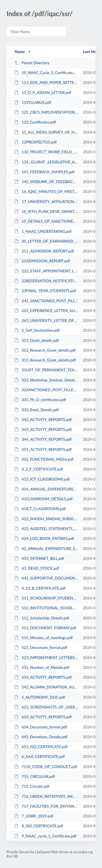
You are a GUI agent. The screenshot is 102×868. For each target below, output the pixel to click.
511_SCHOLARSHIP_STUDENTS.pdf (46, 598)
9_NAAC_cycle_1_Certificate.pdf (45, 836)
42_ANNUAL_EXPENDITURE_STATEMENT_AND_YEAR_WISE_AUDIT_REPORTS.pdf (46, 548)
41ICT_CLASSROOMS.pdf (40, 509)
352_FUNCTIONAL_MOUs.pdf (44, 459)
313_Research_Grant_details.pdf (45, 360)
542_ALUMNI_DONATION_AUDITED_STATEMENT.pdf (46, 687)
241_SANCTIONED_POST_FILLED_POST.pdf (46, 301)
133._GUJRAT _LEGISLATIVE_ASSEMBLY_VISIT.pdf (46, 162)
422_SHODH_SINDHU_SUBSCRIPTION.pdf (46, 519)
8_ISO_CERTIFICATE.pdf (39, 826)
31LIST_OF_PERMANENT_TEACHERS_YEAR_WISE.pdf (46, 370)
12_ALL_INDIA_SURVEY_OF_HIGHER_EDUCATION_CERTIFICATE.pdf (46, 132)
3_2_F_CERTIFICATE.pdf (39, 469)
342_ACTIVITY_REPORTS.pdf (43, 420)
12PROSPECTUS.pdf (35, 142)
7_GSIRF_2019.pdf (34, 816)
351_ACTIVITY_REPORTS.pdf (43, 449)
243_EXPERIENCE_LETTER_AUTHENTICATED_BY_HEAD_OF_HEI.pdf (46, 311)
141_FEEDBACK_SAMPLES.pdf (44, 172)
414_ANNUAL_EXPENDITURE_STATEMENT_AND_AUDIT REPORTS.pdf (46, 489)
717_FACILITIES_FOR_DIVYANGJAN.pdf (46, 806)
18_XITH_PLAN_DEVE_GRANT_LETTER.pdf (46, 211)
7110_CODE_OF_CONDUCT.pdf (46, 767)
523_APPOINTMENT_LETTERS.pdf (46, 657)
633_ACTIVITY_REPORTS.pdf (43, 717)
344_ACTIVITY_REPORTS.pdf (43, 439)
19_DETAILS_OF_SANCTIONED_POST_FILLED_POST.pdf (46, 221)
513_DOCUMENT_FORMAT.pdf (45, 628)
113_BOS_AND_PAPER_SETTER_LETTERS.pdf (46, 82)
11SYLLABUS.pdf (33, 102)
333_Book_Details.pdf (36, 410)
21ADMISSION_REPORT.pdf (42, 261)
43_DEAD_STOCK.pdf (37, 568)
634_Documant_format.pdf (41, 727)
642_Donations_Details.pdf (41, 737)
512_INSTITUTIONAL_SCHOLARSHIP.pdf (46, 608)
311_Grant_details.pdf (36, 340)
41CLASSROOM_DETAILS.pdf (43, 499)
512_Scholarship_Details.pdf (42, 618)
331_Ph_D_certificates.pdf (40, 400)
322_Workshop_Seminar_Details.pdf (46, 380)
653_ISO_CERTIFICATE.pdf (41, 747)
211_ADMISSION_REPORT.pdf (44, 251)
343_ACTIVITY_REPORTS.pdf (43, 429)
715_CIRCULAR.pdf (35, 776)
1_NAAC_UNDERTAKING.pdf (43, 231)
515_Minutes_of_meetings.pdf (43, 638)
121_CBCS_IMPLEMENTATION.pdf (46, 112)
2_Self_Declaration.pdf (37, 330)
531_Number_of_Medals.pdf (42, 667)
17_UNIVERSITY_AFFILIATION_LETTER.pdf (46, 201)
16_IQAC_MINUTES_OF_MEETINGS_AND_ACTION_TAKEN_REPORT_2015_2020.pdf (46, 191)
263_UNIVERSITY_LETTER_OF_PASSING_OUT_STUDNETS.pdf (46, 320)
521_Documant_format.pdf (41, 647)
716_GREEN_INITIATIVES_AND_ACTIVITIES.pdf (46, 796)
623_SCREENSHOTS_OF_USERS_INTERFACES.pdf (46, 707)
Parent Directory (32, 63)
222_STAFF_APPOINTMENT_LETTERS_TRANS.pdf (46, 271)
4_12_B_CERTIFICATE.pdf (40, 588)
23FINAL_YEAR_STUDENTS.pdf (45, 291)
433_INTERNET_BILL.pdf (39, 558)
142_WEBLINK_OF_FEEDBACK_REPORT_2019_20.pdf (46, 182)
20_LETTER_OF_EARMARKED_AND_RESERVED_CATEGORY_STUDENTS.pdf (46, 241)
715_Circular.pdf (32, 786)
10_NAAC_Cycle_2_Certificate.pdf (46, 73)
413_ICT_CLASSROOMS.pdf (42, 479)
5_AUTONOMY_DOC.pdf (40, 697)
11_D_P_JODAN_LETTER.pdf (43, 92)
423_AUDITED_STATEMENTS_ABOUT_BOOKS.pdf (46, 529)
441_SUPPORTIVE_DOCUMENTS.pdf (46, 578)
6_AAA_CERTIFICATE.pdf (39, 756)
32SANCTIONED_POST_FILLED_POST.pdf (46, 390)
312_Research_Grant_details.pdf (45, 350)
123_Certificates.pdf (35, 122)
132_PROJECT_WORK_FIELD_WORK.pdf (46, 152)
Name (20, 52)
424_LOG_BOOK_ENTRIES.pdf (44, 538)
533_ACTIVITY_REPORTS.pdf (43, 677)
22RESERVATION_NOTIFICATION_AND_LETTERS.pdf (46, 281)
